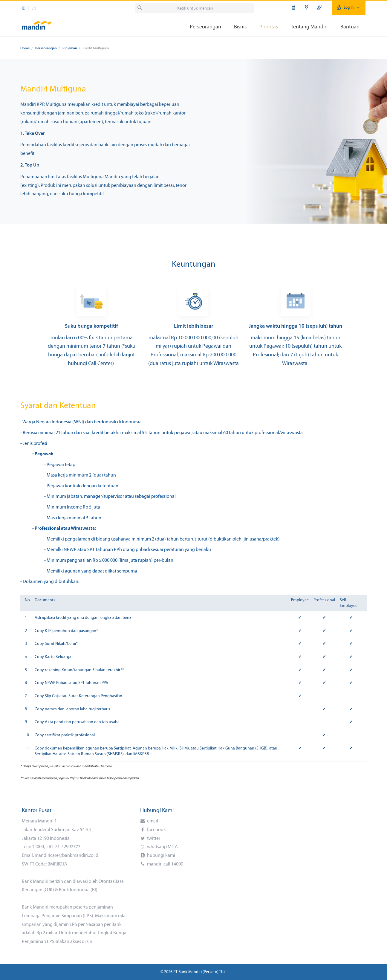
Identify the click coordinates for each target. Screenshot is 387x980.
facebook (156, 830)
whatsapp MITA (162, 847)
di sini (88, 942)
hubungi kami (161, 856)
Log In (349, 8)
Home (25, 48)
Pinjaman (70, 48)
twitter (153, 839)
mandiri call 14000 (165, 864)
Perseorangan (46, 48)
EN (34, 9)
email (152, 821)
